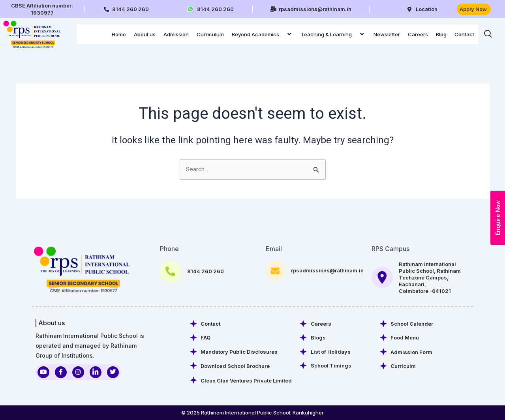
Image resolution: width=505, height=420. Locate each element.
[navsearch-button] (488, 34)
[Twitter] (113, 371)
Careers (418, 34)
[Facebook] (61, 371)
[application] (282, 34)
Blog (441, 34)
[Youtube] (43, 371)
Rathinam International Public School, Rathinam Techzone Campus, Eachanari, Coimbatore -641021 (430, 277)
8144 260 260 (206, 270)
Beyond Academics (262, 34)
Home (119, 34)
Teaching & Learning (333, 34)
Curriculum (210, 34)
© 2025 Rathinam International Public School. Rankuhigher (252, 412)
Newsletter (387, 34)
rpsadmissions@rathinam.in (327, 270)
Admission (176, 34)
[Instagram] (78, 371)
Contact (464, 34)
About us (145, 34)
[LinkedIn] (96, 371)
